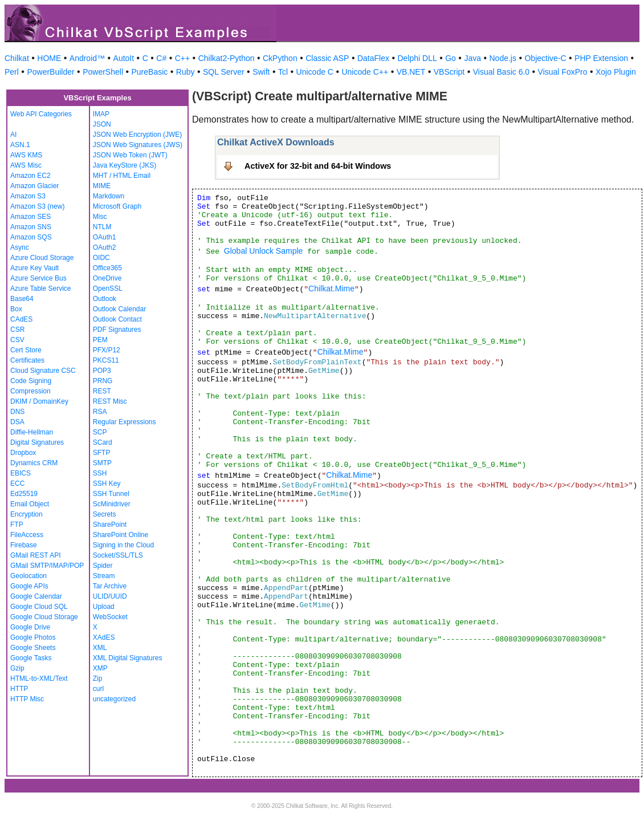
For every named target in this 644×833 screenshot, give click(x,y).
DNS (17, 412)
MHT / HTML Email (122, 176)
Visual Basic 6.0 (501, 72)
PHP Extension (601, 58)
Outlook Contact (117, 319)
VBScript (449, 72)
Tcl (283, 72)
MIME (102, 186)
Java (472, 58)
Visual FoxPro (563, 72)
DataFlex (373, 58)
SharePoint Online (121, 535)
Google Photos (33, 637)
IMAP (101, 114)
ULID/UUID (110, 596)
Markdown (109, 196)
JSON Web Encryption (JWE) (137, 135)
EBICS (21, 473)
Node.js (503, 58)
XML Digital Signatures (128, 658)
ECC (17, 483)
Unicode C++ (365, 72)
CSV (17, 340)
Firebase (24, 545)
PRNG (103, 381)
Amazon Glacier (34, 186)
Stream (104, 576)
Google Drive (30, 627)
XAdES (104, 637)
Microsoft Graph (117, 206)
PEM (100, 340)
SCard (103, 442)
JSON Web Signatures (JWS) (138, 145)
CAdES (21, 319)
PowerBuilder (50, 72)
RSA (100, 412)
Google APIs (29, 586)
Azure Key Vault (34, 268)
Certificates (27, 360)
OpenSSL (108, 288)
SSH (100, 473)
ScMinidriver (112, 504)
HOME (49, 58)
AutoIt (124, 58)
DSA (17, 422)
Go (451, 58)
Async (20, 247)
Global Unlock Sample (264, 251)
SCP (100, 432)
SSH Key (107, 483)
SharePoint (110, 525)
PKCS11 (106, 360)
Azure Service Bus (38, 278)
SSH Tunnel (111, 494)
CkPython (280, 58)
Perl (12, 72)
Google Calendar (36, 596)
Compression (30, 391)
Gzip (17, 668)
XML (100, 648)
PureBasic (150, 72)
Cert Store (26, 350)
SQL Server (224, 72)
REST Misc (110, 401)
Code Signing (31, 381)
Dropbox (23, 453)
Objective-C (545, 58)
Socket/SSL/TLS (118, 555)
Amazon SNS (31, 227)
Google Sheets (33, 648)
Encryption (27, 514)
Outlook (105, 299)
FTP (17, 525)
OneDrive (107, 278)
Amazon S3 (28, 196)
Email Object (30, 504)
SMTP (102, 463)
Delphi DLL (417, 58)
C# (161, 58)
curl (98, 689)
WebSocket (110, 617)
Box (16, 309)
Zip (98, 678)
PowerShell (103, 72)
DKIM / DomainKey (39, 401)
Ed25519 (24, 494)
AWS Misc (26, 165)
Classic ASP (327, 58)
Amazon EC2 (30, 176)
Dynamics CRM (34, 463)
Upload (104, 607)
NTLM (102, 227)
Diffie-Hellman (32, 432)
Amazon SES (30, 217)
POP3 (102, 371)
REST (102, 391)
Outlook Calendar (119, 309)
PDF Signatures (117, 330)
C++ (182, 58)
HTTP (19, 689)
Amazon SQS (31, 237)
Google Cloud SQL (39, 607)
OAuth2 (105, 247)
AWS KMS (26, 155)
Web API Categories (41, 114)
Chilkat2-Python (227, 58)
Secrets (105, 514)
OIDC (101, 258)
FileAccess (27, 535)
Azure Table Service (41, 288)
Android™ (87, 58)
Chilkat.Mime (331, 288)
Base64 (22, 299)
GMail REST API (35, 555)
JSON (102, 124)
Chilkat (17, 58)
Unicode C (315, 72)
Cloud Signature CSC (43, 371)
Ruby (186, 72)
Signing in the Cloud (123, 545)
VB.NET (411, 72)
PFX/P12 (107, 350)
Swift (261, 72)
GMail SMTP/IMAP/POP (47, 566)
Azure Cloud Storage (42, 258)
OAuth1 (105, 237)
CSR (17, 330)
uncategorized (114, 699)
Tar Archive (110, 586)
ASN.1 (20, 145)
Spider (103, 566)
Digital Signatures (37, 442)
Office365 (107, 268)
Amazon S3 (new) (37, 206)
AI (13, 135)
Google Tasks (31, 658)
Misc (100, 217)
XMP (100, 668)
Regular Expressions (125, 422)
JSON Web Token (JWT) (130, 155)
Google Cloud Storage (44, 617)
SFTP (102, 453)
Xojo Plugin (616, 72)
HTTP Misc (27, 699)
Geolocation (28, 576)
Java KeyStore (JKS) (125, 165)
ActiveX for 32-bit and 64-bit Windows (318, 166)
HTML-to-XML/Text (39, 678)
